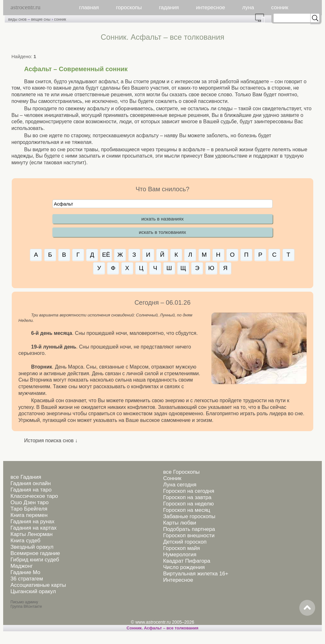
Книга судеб (25, 541)
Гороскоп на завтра (187, 497)
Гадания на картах (33, 528)
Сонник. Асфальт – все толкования (162, 628)
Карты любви (180, 523)
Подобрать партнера (189, 529)
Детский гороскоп (185, 542)
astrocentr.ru (25, 7)
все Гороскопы (181, 472)
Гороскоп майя (182, 548)
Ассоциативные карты (38, 585)
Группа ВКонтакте (26, 607)
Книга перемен (29, 515)
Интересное (178, 580)
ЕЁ (106, 255)
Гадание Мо (25, 572)
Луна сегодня (180, 485)
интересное (210, 7)
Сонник (172, 478)
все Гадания (26, 477)
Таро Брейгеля (29, 509)
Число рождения (184, 567)
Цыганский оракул (33, 591)
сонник (280, 7)
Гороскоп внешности (189, 536)
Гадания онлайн (31, 483)
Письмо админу (24, 602)
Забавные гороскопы (189, 516)
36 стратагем (27, 579)
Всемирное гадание (35, 553)
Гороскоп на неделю (188, 504)
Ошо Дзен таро (30, 502)
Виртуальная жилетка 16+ (196, 574)
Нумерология (180, 555)
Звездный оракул (32, 547)
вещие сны (41, 19)
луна (248, 7)
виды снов (17, 19)
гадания (169, 7)
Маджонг (22, 566)
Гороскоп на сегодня (189, 491)
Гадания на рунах (33, 522)
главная (89, 7)
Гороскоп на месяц (187, 510)
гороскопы (129, 7)
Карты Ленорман (32, 534)
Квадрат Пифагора (187, 561)
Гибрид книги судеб (35, 560)
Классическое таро (34, 496)
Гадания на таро (31, 490)
